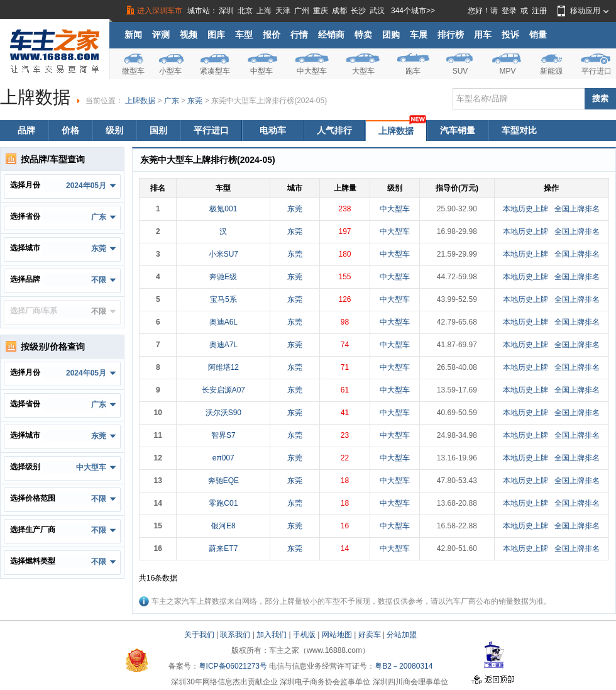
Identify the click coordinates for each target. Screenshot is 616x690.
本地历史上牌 (525, 209)
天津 (283, 11)
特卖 (363, 35)
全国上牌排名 (577, 209)
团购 (391, 35)
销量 (538, 35)
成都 (339, 11)
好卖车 (370, 635)
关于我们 (199, 635)
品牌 (26, 130)
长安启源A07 (223, 390)
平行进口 (597, 71)
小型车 (170, 71)
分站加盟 (402, 635)
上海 (264, 11)
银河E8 (223, 526)
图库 (216, 35)
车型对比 (519, 130)
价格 (70, 130)
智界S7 (223, 435)
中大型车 (312, 71)
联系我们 (235, 635)
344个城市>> (413, 11)
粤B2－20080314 (404, 666)
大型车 (363, 71)
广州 (302, 11)
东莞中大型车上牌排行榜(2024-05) (269, 101)
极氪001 (223, 209)
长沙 (358, 11)
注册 (539, 11)
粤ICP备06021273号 (233, 666)
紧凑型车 (215, 71)
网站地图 (337, 635)
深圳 (226, 11)
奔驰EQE (223, 481)
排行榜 (451, 35)
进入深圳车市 (160, 11)
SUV (460, 71)
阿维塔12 (223, 367)
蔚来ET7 (223, 548)
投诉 (510, 35)
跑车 (413, 71)
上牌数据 (140, 101)
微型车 (133, 71)
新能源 (551, 71)
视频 (189, 35)
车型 (244, 35)
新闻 (133, 35)
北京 (245, 11)
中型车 (261, 71)
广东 (172, 101)
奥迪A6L (223, 322)
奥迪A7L (223, 345)
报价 (272, 35)
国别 (158, 130)
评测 (161, 35)
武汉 (377, 11)
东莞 (195, 101)
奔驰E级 (223, 277)
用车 (483, 35)
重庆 (321, 11)
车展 (419, 35)
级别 (114, 130)
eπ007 (223, 458)
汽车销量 (458, 130)
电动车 (273, 130)
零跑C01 (223, 503)
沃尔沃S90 (223, 413)
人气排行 (334, 130)
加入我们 (272, 635)
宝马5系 (223, 299)
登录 (509, 11)
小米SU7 (223, 254)
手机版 (304, 635)
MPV (507, 71)
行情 (299, 35)
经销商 (331, 35)
